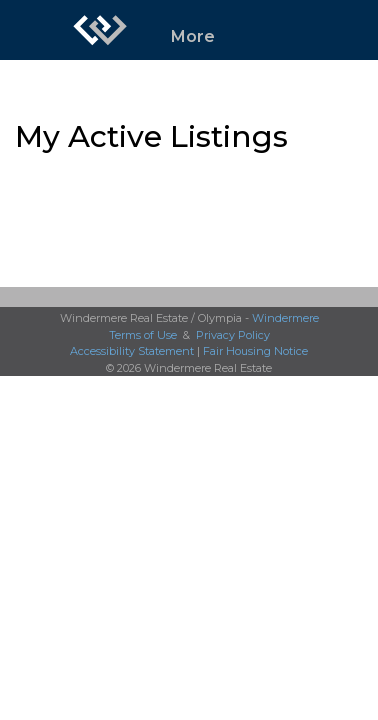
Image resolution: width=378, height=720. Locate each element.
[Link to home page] (100, 30)
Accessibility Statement (132, 351)
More (193, 36)
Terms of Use (143, 335)
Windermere (285, 318)
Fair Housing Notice (255, 351)
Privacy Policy (233, 335)
